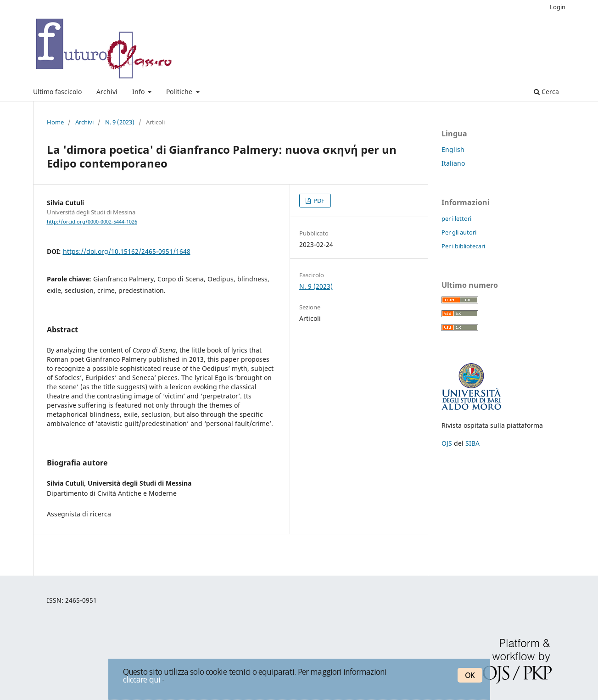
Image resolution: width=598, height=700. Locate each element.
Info (139, 92)
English (453, 149)
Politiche (180, 92)
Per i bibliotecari (463, 246)
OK (470, 675)
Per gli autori (459, 232)
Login (558, 7)
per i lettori (456, 218)
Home (55, 122)
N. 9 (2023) (120, 122)
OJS (447, 443)
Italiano (453, 163)
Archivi (107, 92)
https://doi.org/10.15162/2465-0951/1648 (127, 251)
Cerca (546, 92)
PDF (318, 201)
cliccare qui (142, 679)
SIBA (472, 443)
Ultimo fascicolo (57, 92)
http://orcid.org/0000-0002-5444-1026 (92, 222)
